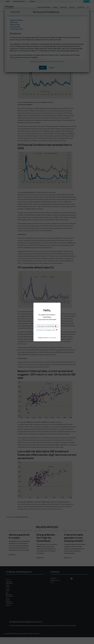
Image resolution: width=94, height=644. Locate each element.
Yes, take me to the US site (47, 326)
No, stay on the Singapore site (47, 330)
